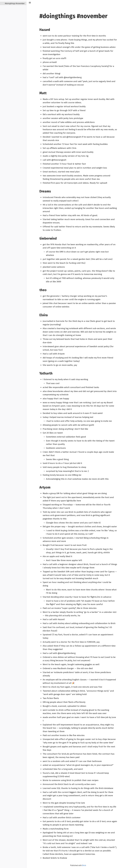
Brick (84, 865)
